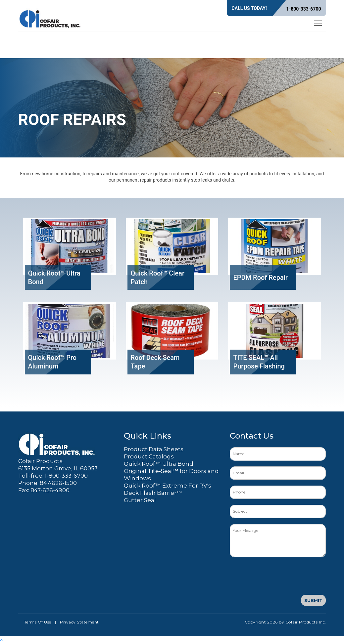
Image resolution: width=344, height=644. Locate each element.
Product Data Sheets (154, 449)
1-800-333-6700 (304, 9)
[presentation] (280, 576)
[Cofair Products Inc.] (50, 18)
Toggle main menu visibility (318, 22)
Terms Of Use (38, 622)
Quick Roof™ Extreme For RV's (168, 486)
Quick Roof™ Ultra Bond (159, 464)
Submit (313, 600)
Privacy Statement (79, 622)
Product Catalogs (149, 456)
